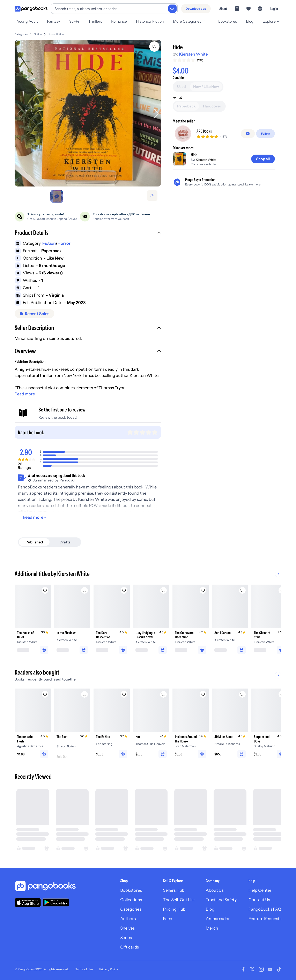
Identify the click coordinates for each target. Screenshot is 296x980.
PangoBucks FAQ (265, 909)
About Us (215, 890)
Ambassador (218, 919)
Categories (21, 34)
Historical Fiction (150, 21)
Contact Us (259, 900)
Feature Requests (265, 919)
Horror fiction (56, 34)
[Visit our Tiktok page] (279, 969)
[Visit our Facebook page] (243, 969)
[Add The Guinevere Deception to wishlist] (203, 590)
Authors (128, 919)
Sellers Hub (174, 890)
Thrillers (95, 21)
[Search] (172, 9)
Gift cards (129, 947)
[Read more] (35, 517)
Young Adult (27, 21)
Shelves (127, 928)
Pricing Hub (174, 909)
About (223, 9)
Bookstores (228, 21)
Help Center (260, 890)
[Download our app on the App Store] (28, 903)
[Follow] (265, 134)
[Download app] (196, 9)
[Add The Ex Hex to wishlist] (124, 694)
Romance (119, 21)
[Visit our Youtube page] (270, 969)
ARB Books (204, 131)
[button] (88, 233)
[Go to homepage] (31, 9)
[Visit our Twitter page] (252, 969)
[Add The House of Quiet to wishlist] (45, 590)
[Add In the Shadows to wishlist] (84, 590)
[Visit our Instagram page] (261, 969)
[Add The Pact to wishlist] (84, 694)
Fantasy (54, 21)
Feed (168, 919)
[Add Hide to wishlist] (154, 47)
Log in (274, 9)
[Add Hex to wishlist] (163, 694)
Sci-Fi (74, 21)
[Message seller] (248, 134)
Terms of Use (84, 969)
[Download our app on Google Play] (56, 902)
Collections (131, 900)
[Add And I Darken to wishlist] (242, 590)
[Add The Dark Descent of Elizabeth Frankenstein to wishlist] (124, 590)
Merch (212, 928)
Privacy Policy (109, 969)
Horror (64, 243)
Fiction (38, 34)
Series (126, 938)
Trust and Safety (221, 900)
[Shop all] (263, 159)
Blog (250, 21)
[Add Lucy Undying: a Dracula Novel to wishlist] (163, 590)
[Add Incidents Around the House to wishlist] (203, 694)
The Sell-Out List (179, 900)
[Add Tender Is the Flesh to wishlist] (45, 694)
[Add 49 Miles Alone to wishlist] (242, 694)
